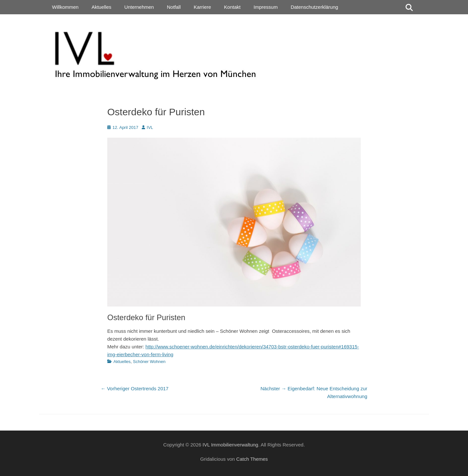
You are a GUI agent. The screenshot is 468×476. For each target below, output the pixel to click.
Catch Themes (252, 459)
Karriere (202, 7)
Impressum (266, 7)
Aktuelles (102, 7)
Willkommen (65, 7)
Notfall (174, 7)
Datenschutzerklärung (314, 7)
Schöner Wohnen (149, 362)
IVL (150, 127)
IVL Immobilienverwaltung (230, 445)
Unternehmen (139, 7)
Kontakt (232, 7)
